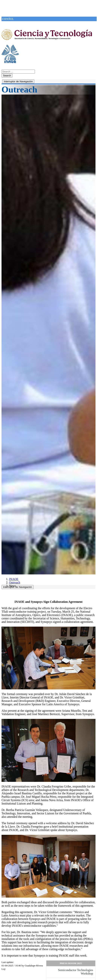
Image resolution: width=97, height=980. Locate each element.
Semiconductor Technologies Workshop (76, 972)
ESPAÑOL (8, 19)
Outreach (15, 582)
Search (7, 76)
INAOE (14, 579)
